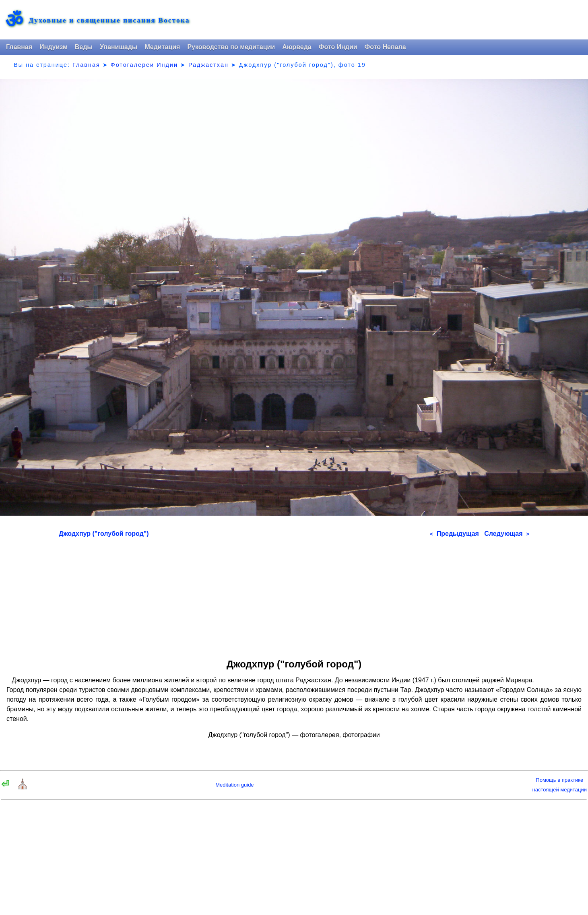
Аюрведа (297, 47)
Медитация (162, 47)
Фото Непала (385, 47)
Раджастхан (208, 65)
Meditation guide (234, 785)
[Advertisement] (294, 595)
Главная (19, 47)
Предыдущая (454, 534)
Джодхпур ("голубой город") (104, 534)
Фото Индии (338, 47)
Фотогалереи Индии (144, 65)
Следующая (507, 534)
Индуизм (54, 47)
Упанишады (119, 47)
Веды (84, 47)
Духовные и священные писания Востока (109, 21)
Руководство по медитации (231, 47)
